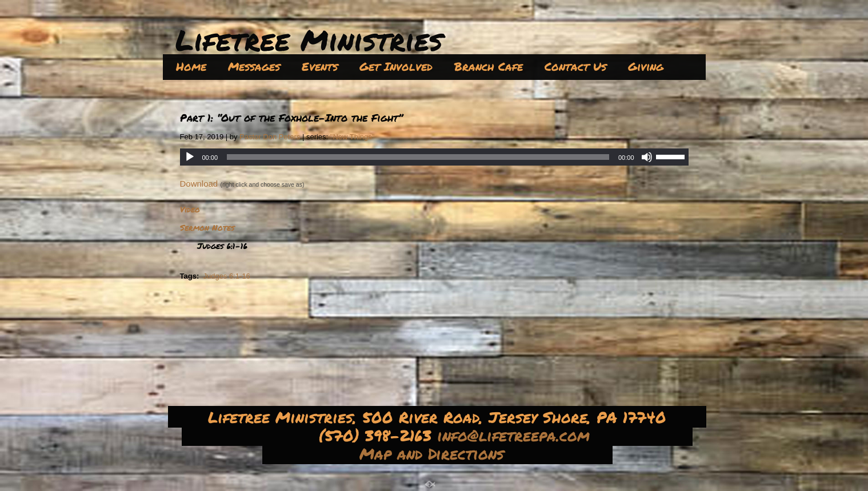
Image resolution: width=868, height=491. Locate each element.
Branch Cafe (489, 66)
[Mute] (647, 157)
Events (320, 66)
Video (190, 209)
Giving (646, 66)
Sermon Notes (207, 227)
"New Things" (353, 137)
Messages (254, 66)
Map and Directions (435, 453)
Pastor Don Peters (270, 137)
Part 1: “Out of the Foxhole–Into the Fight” (291, 118)
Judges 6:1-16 (226, 276)
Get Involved (396, 66)
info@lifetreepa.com (516, 435)
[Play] (190, 157)
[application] (434, 157)
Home (191, 66)
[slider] (418, 157)
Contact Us (575, 66)
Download (199, 184)
